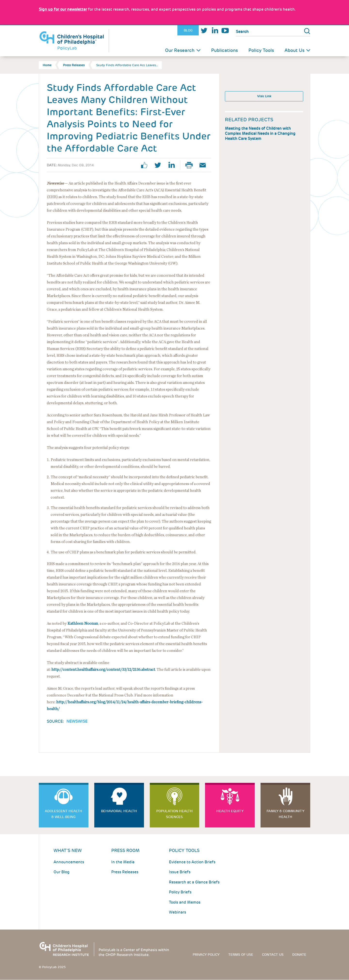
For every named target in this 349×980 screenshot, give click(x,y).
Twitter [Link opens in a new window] (204, 30)
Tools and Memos (185, 902)
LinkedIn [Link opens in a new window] (215, 30)
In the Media (123, 862)
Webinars (178, 912)
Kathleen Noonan (83, 624)
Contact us (273, 955)
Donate (299, 955)
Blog (188, 30)
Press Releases (74, 65)
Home (47, 65)
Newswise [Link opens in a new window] (77, 721)
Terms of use (241, 955)
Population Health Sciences (174, 814)
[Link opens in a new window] (63, 9)
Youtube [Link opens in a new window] (225, 30)
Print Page (191, 165)
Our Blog (62, 872)
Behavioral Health (119, 811)
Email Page (205, 165)
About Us (294, 50)
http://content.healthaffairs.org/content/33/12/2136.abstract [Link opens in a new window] (103, 670)
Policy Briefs (180, 892)
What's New (68, 850)
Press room (125, 850)
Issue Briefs (180, 872)
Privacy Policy (206, 955)
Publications (224, 50)
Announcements (69, 862)
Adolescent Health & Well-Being (63, 814)
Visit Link (264, 96)
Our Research (180, 50)
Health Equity (230, 811)
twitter (160, 165)
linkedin (173, 165)
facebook (146, 165)
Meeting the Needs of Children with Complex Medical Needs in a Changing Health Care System (260, 134)
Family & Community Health (286, 814)
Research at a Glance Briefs (194, 882)
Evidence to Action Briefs (192, 862)
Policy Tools (261, 50)
